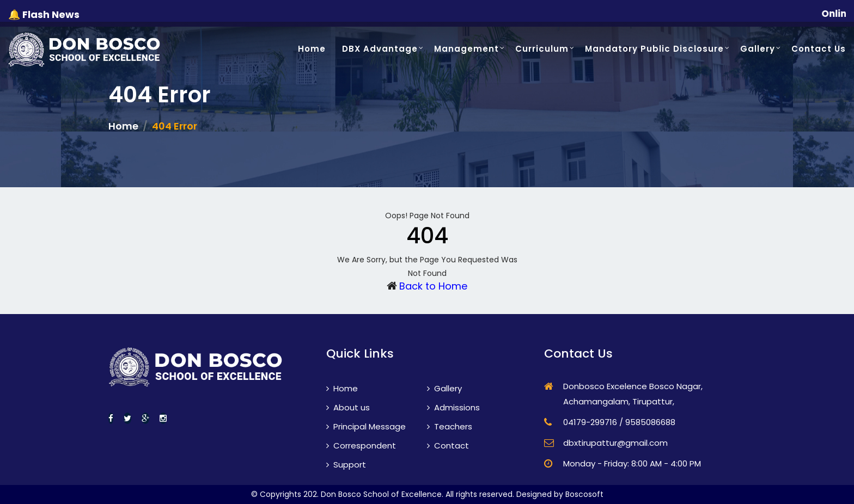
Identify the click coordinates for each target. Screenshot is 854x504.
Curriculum (542, 49)
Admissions (453, 407)
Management (466, 49)
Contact (448, 445)
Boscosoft (584, 494)
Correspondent (361, 445)
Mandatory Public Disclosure (654, 49)
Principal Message (366, 426)
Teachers (450, 426)
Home (312, 49)
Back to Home (433, 286)
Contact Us (819, 49)
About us (348, 407)
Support (346, 465)
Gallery (758, 49)
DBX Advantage (380, 49)
